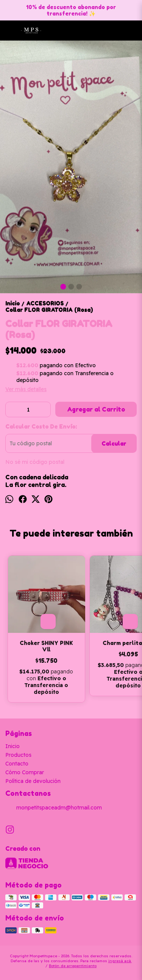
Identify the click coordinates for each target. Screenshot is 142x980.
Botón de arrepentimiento (73, 966)
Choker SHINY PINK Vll (46, 646)
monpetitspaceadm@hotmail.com (54, 808)
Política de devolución (33, 781)
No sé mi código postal (35, 462)
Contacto (17, 764)
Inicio (12, 746)
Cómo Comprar (25, 772)
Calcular (114, 444)
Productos (18, 755)
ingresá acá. (120, 961)
